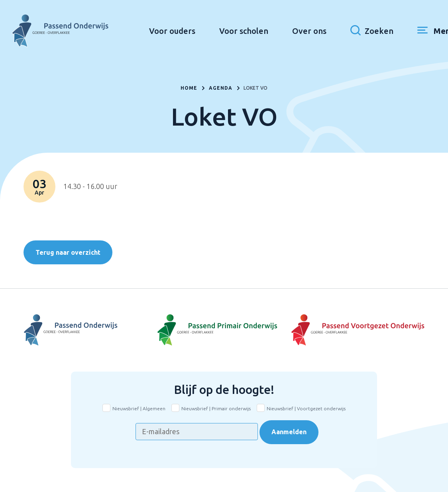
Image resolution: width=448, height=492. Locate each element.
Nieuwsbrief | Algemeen (139, 408)
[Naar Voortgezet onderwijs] (358, 330)
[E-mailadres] (197, 432)
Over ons (320, 30)
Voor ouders (183, 30)
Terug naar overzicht (68, 252)
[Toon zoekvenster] (382, 30)
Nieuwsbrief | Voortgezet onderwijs (306, 408)
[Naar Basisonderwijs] (224, 330)
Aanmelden (289, 432)
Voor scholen (254, 30)
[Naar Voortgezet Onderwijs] (90, 330)
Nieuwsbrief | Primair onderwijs (216, 408)
